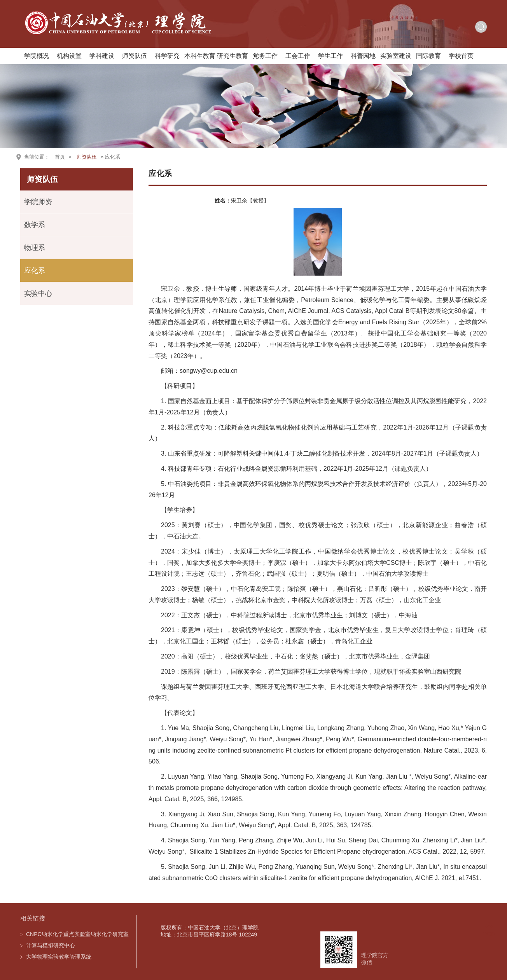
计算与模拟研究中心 (51, 945)
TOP (489, 930)
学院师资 (38, 202)
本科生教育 (200, 56)
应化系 (35, 271)
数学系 (35, 225)
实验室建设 (396, 56)
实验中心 (38, 293)
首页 (60, 157)
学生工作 (330, 56)
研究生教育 (233, 56)
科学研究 (167, 56)
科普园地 (363, 56)
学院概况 (37, 56)
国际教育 (428, 56)
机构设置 (69, 56)
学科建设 (102, 56)
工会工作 (298, 56)
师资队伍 (135, 56)
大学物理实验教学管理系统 (59, 957)
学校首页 (461, 56)
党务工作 (265, 56)
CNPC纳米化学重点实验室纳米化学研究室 (77, 934)
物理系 (35, 248)
